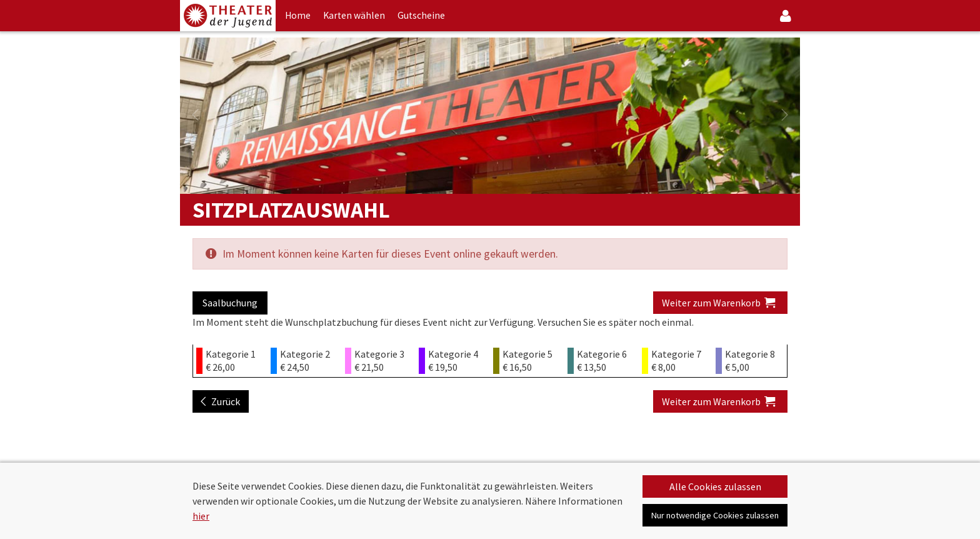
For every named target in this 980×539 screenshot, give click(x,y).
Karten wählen (354, 15)
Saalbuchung (230, 303)
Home (298, 15)
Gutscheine (421, 15)
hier (201, 516)
